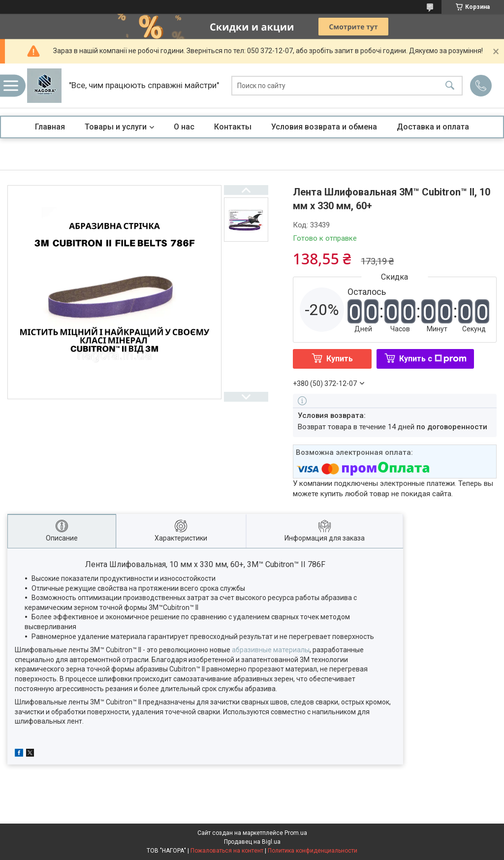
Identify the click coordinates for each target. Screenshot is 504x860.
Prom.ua (296, 833)
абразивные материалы (271, 650)
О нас (184, 127)
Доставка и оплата (433, 127)
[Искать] (450, 86)
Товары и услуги (116, 127)
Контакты (233, 127)
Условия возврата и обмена (324, 127)
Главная (50, 127)
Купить (340, 359)
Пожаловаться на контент (227, 851)
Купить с (433, 359)
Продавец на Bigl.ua (252, 842)
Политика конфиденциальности (313, 851)
